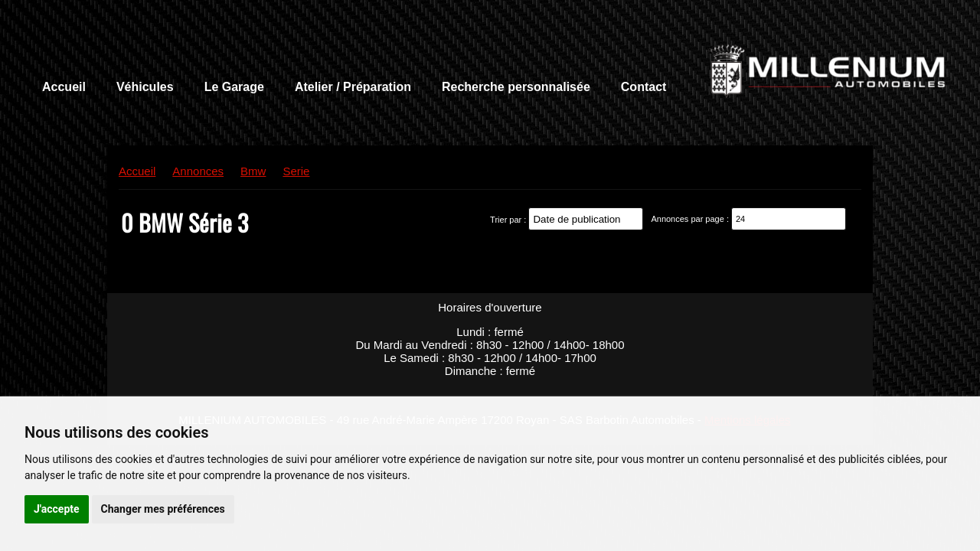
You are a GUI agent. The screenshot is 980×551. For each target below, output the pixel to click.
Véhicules (145, 87)
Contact (644, 87)
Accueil (64, 87)
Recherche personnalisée (516, 87)
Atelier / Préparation (353, 87)
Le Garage (234, 87)
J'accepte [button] (57, 509)
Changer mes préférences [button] (163, 509)
